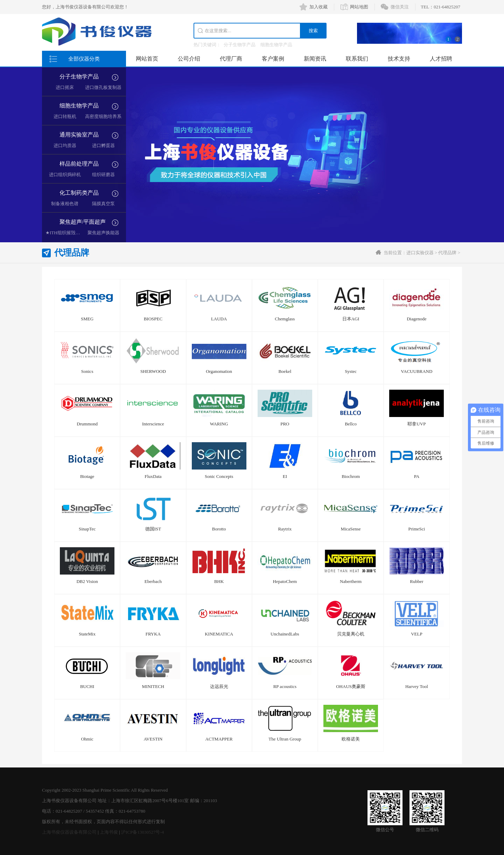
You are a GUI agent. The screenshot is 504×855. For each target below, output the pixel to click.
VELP (417, 634)
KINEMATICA (219, 634)
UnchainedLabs (285, 634)
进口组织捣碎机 (65, 175)
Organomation (219, 371)
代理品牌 (447, 253)
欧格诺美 (351, 739)
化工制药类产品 (79, 193)
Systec (351, 371)
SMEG (87, 319)
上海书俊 (109, 832)
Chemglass (285, 319)
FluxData (153, 476)
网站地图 (359, 7)
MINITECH (153, 686)
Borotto (219, 529)
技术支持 (399, 59)
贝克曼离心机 (351, 634)
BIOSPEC (153, 319)
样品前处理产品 (79, 164)
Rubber (416, 581)
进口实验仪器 (420, 253)
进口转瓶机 (65, 116)
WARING (219, 424)
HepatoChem (285, 581)
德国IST (153, 529)
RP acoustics (285, 686)
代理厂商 (231, 59)
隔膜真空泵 (103, 204)
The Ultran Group (285, 739)
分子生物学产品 (240, 45)
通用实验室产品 (79, 135)
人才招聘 (441, 59)
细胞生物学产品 (276, 45)
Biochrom (351, 476)
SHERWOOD (153, 371)
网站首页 (147, 59)
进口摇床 (65, 87)
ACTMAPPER (219, 739)
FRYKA (153, 634)
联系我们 (357, 59)
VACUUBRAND (416, 371)
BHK (219, 581)
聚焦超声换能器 (103, 233)
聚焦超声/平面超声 (83, 222)
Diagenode (416, 319)
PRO (285, 424)
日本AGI (351, 319)
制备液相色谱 (65, 204)
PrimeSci (417, 529)
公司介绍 (189, 59)
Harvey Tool (417, 686)
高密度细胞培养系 (103, 116)
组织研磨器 (103, 175)
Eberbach (153, 581)
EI (285, 476)
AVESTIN (153, 739)
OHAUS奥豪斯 (351, 686)
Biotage (87, 476)
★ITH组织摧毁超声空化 (70, 233)
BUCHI (87, 686)
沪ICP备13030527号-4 (142, 832)
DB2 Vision (87, 581)
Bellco (351, 424)
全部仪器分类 (84, 59)
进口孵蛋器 (103, 145)
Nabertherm (351, 581)
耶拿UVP (416, 424)
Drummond (87, 424)
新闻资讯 (315, 59)
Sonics (87, 371)
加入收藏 (318, 7)
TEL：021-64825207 (440, 7)
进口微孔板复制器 (103, 87)
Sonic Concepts (219, 476)
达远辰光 (219, 686)
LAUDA (219, 319)
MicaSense (351, 529)
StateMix (87, 634)
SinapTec (87, 529)
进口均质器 (65, 145)
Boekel (285, 371)
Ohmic (87, 739)
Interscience (153, 424)
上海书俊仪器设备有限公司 (69, 832)
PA (417, 476)
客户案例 (273, 59)
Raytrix (285, 529)
